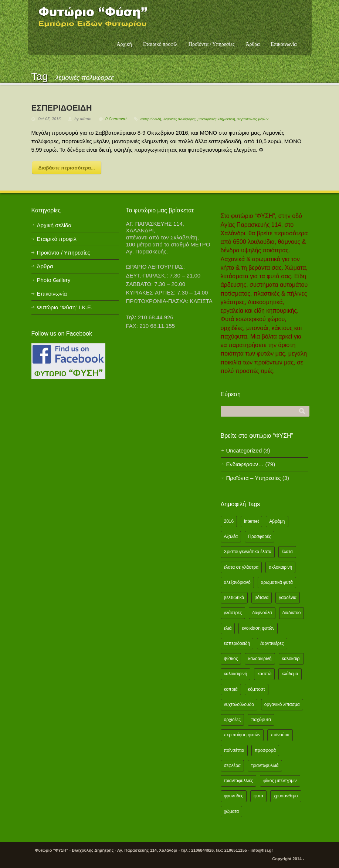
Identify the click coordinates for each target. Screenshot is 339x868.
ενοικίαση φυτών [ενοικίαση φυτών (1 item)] (258, 628)
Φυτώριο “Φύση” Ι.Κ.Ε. (65, 307)
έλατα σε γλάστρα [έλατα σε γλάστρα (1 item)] (241, 567)
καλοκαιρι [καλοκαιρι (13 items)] (291, 659)
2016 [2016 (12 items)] (229, 521)
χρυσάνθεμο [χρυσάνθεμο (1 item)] (286, 796)
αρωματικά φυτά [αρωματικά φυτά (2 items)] (277, 582)
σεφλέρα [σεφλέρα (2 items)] (232, 766)
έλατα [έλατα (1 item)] (287, 552)
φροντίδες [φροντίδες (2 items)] (234, 796)
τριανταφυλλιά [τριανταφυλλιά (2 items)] (265, 766)
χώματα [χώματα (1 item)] (232, 811)
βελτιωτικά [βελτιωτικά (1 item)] (234, 598)
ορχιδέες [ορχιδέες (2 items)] (233, 720)
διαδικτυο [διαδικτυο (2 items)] (292, 613)
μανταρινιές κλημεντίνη (216, 119)
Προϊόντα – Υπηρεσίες (254, 478)
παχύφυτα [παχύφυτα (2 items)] (261, 720)
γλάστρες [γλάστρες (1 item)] (233, 613)
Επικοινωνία (284, 44)
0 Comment (116, 119)
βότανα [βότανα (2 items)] (262, 598)
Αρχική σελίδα (54, 225)
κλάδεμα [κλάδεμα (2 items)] (290, 674)
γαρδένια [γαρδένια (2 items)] (287, 598)
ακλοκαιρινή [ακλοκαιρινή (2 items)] (280, 567)
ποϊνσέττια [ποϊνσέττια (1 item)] (234, 750)
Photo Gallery (54, 280)
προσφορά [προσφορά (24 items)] (265, 750)
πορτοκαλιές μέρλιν (253, 119)
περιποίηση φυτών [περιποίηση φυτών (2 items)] (242, 735)
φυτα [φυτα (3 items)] (258, 796)
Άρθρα (252, 44)
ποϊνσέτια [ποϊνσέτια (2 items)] (280, 735)
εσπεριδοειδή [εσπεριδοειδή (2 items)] (237, 643)
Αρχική (124, 44)
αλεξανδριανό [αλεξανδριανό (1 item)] (237, 582)
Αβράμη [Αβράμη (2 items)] (277, 521)
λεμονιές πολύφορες (179, 119)
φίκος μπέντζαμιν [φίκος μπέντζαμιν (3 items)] (280, 781)
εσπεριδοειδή (151, 119)
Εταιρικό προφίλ (160, 44)
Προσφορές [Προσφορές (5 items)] (260, 536)
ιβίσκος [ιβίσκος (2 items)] (231, 659)
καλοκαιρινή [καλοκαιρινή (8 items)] (236, 674)
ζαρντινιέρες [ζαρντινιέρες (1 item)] (272, 643)
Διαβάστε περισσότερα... (67, 168)
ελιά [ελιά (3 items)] (228, 628)
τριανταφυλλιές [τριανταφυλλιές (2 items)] (239, 781)
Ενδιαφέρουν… (245, 464)
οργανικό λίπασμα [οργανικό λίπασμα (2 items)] (282, 704)
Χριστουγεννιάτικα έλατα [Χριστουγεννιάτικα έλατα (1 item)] (248, 552)
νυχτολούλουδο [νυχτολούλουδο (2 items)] (239, 704)
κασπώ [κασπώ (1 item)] (264, 674)
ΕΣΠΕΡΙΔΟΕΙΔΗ (62, 108)
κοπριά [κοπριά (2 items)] (231, 689)
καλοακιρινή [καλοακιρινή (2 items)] (260, 659)
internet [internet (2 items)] (251, 521)
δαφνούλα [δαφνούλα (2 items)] (262, 613)
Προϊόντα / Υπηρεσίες (212, 44)
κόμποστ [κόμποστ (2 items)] (257, 689)
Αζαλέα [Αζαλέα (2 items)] (231, 536)
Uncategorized (244, 450)
